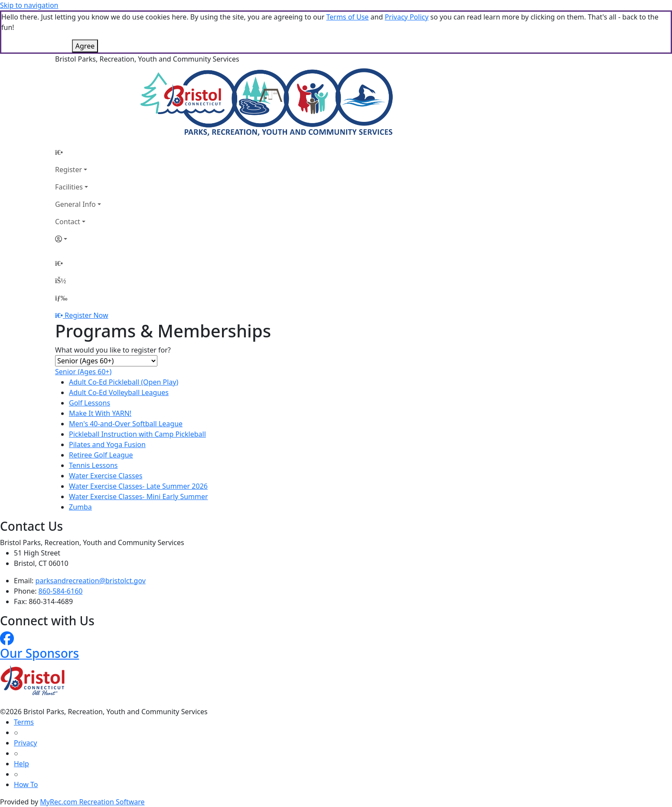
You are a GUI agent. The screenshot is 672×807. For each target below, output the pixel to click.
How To (26, 784)
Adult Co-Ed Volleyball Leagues (119, 392)
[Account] (78, 239)
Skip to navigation (29, 5)
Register (69, 170)
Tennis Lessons (93, 465)
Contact (68, 222)
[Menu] (61, 298)
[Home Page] (78, 152)
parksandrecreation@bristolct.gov (91, 581)
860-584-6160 (61, 591)
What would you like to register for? (113, 350)
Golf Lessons (90, 403)
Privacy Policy (406, 17)
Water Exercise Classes (106, 476)
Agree (85, 46)
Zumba (80, 507)
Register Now (86, 315)
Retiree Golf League (101, 455)
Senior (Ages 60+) (83, 372)
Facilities (69, 187)
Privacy (25, 743)
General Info (75, 204)
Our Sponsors (39, 653)
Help (21, 764)
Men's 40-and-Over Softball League (126, 424)
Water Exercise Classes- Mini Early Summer (139, 497)
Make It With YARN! (100, 413)
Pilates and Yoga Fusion (107, 444)
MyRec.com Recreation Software (92, 802)
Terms (24, 722)
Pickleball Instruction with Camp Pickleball (137, 434)
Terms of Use (347, 17)
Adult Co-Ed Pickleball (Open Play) (124, 382)
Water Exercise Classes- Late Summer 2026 (138, 486)
